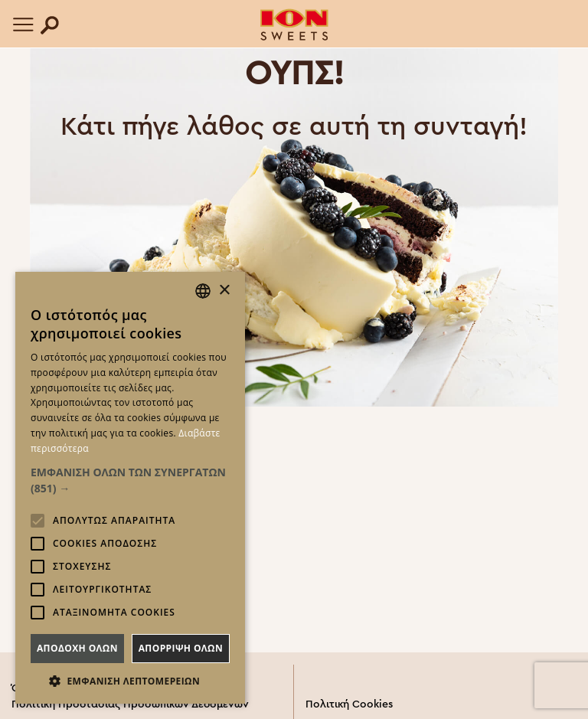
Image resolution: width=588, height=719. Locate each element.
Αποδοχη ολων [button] (77, 648)
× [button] (224, 291)
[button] (130, 480)
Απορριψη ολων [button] (181, 648)
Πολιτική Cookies (349, 704)
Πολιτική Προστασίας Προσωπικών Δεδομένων (130, 704)
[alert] (130, 488)
